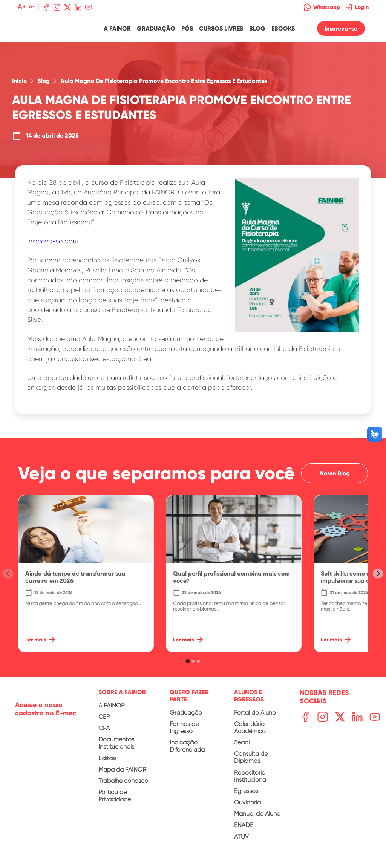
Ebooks (283, 30)
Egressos (246, 795)
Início (19, 85)
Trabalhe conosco (123, 785)
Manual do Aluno (257, 818)
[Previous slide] (8, 578)
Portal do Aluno (255, 717)
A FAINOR (112, 710)
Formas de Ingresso (184, 732)
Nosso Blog (334, 477)
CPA (104, 732)
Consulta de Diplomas (251, 761)
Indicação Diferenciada (187, 750)
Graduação (156, 30)
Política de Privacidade (115, 800)
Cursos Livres (221, 30)
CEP (104, 721)
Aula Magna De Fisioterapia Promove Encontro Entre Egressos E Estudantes (164, 85)
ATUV (241, 840)
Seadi (242, 746)
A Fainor (117, 30)
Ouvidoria (247, 806)
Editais (107, 762)
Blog (257, 30)
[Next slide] (378, 578)
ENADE (244, 829)
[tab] (188, 665)
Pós (187, 30)
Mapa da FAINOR (122, 774)
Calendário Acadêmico (250, 732)
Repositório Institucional (251, 780)
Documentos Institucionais (116, 747)
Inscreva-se (341, 30)
